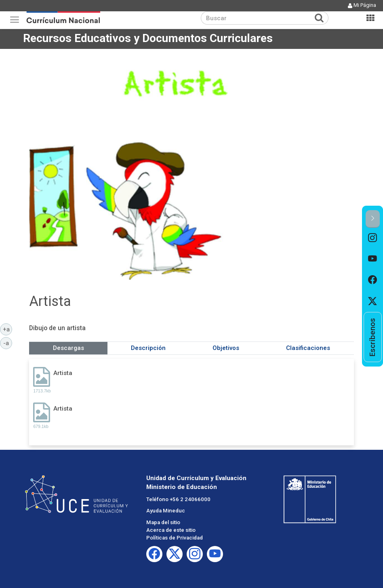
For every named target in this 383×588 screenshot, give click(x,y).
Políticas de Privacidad (175, 538)
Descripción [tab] (148, 348)
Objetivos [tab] (226, 348)
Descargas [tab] (68, 348)
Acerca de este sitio (171, 530)
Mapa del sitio (163, 522)
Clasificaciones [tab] (308, 348)
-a (8, 343)
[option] (373, 238)
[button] (373, 219)
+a (8, 329)
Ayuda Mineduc (166, 511)
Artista (63, 373)
